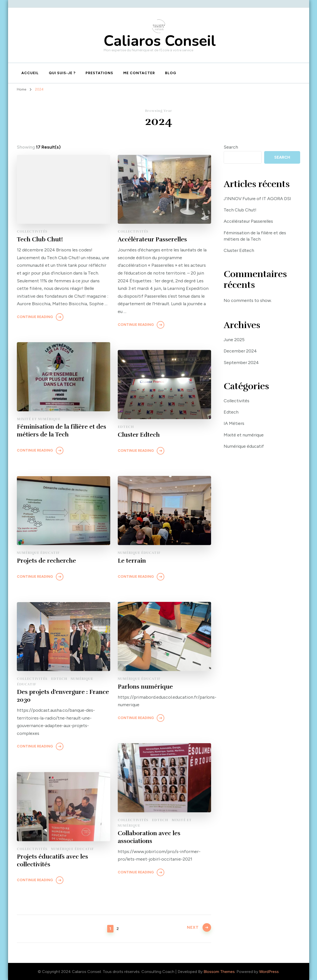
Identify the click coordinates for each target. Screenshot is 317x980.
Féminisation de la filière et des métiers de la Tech (62, 431)
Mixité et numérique (39, 419)
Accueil (30, 73)
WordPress (269, 972)
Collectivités (32, 232)
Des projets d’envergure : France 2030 (63, 696)
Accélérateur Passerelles (152, 239)
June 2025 (234, 340)
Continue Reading (35, 317)
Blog (171, 73)
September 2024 (241, 363)
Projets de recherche (46, 561)
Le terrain (132, 561)
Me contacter (139, 73)
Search (231, 147)
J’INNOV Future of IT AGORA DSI (258, 199)
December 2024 (240, 351)
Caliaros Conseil (160, 41)
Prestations (99, 73)
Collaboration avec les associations (149, 837)
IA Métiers (234, 424)
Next (193, 928)
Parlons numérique (145, 687)
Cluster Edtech (139, 435)
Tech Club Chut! (40, 239)
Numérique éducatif (139, 553)
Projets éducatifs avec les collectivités (52, 861)
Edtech (126, 427)
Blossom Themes (219, 972)
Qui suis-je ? (62, 73)
